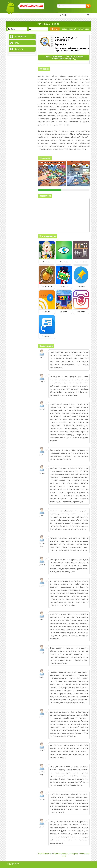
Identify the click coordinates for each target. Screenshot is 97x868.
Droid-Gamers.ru (45, 854)
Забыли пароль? (69, 29)
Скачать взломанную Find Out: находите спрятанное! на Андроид (64, 57)
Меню (74, 15)
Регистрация (83, 29)
